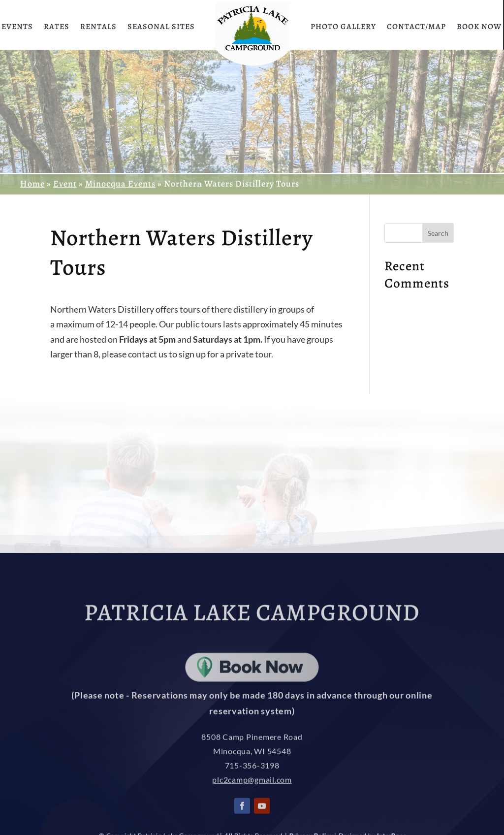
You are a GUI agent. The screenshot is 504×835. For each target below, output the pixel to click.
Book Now (479, 27)
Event (65, 184)
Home (32, 184)
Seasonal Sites (161, 27)
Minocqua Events (120, 184)
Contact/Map (416, 27)
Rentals (98, 27)
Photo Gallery (343, 27)
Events (17, 27)
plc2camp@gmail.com (252, 800)
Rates (57, 27)
